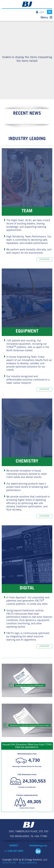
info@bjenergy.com (38, 846)
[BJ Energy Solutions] (27, 4)
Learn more (44, 259)
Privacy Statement (28, 863)
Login (41, 12)
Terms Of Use (9, 863)
